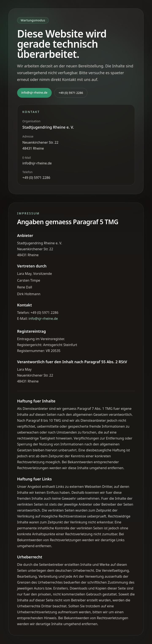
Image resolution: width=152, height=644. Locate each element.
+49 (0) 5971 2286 (71, 93)
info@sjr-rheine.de (34, 92)
